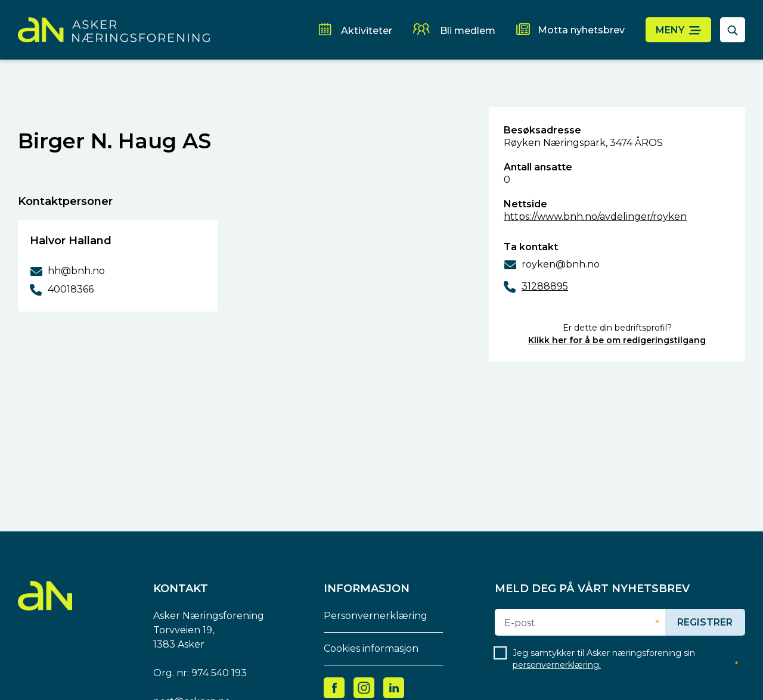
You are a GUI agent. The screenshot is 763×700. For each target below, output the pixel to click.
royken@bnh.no (561, 264)
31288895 (545, 286)
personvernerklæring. (557, 665)
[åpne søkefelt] (733, 30)
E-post (520, 623)
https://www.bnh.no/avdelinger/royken (595, 217)
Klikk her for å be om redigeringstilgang (617, 340)
